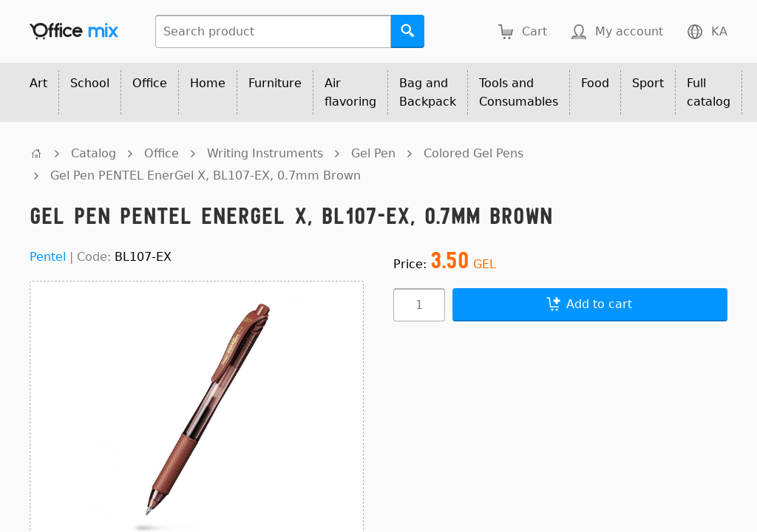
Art (38, 83)
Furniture (275, 83)
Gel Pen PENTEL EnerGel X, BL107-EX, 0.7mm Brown (206, 175)
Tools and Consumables (519, 92)
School (90, 83)
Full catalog (709, 92)
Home (208, 83)
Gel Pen (373, 153)
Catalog (94, 153)
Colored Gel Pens (473, 153)
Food (595, 83)
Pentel (48, 257)
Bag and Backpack (428, 92)
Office (150, 83)
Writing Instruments (265, 153)
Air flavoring (350, 92)
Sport (648, 83)
